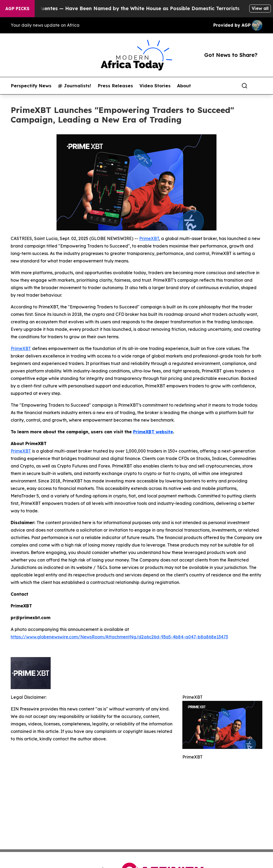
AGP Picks (17, 9)
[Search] (244, 86)
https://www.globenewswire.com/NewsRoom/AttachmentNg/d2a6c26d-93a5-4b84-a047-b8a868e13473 (119, 637)
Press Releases (115, 86)
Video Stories (155, 86)
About (184, 86)
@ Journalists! (75, 86)
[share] (259, 86)
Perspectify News (31, 86)
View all (260, 8)
